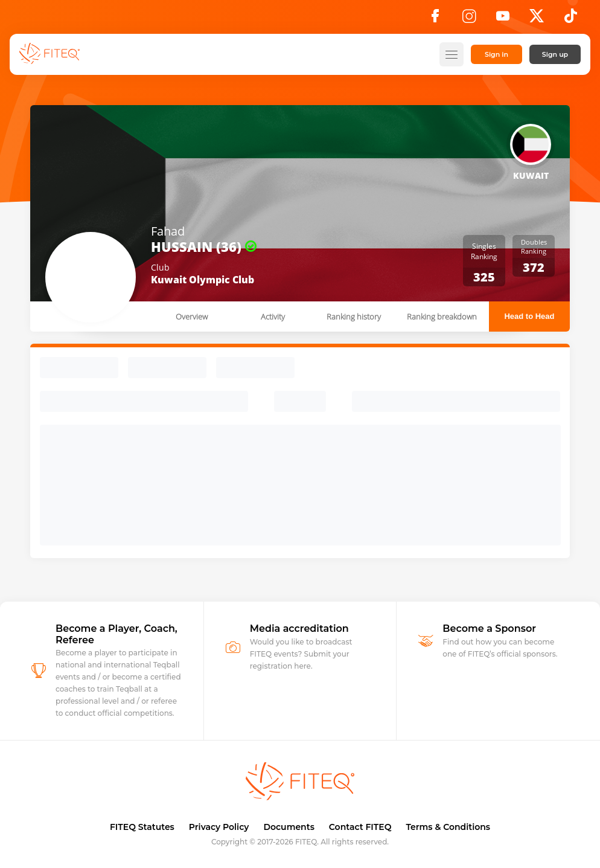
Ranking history (354, 317)
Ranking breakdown (442, 317)
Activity (273, 317)
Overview (192, 317)
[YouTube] (503, 19)
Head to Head (529, 316)
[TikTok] (571, 19)
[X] (537, 19)
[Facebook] (435, 19)
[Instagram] (469, 19)
